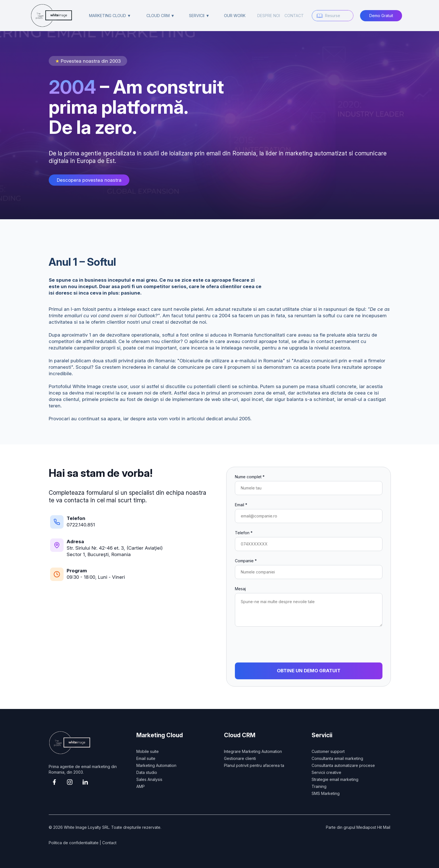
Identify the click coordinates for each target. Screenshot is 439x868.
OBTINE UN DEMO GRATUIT (309, 671)
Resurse (333, 16)
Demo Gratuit (381, 16)
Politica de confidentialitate (74, 843)
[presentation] (277, 645)
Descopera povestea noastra (89, 180)
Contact (109, 843)
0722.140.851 (81, 525)
